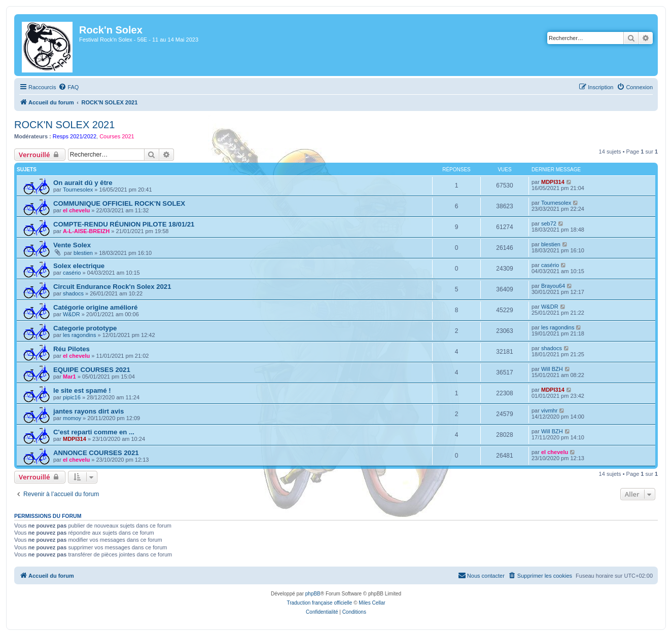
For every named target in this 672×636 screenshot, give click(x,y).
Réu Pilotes (72, 349)
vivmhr (549, 410)
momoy (72, 418)
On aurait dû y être (83, 183)
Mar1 (69, 377)
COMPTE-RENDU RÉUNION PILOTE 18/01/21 (124, 224)
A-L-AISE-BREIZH (86, 231)
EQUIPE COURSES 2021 (92, 370)
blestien (83, 253)
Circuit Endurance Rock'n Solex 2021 (112, 287)
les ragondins (79, 335)
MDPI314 (553, 182)
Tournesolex (78, 190)
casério (72, 273)
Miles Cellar (372, 603)
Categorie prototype (85, 328)
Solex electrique (79, 266)
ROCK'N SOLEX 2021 (64, 125)
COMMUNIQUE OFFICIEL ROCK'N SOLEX (119, 203)
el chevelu (76, 210)
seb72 (549, 223)
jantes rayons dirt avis (89, 411)
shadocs (73, 293)
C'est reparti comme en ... (94, 432)
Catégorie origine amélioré (95, 307)
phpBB (313, 594)
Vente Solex (72, 245)
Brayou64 (553, 286)
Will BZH (552, 369)
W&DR (72, 314)
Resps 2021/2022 (75, 136)
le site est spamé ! (82, 390)
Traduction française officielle (319, 603)
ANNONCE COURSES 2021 (96, 453)
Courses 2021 (117, 136)
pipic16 (72, 397)
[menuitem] (68, 87)
